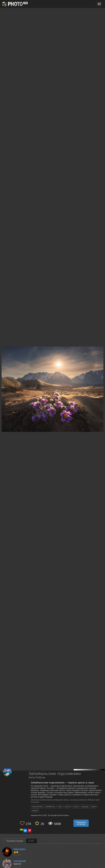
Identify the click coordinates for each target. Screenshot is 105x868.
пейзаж (35, 811)
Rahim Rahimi (19, 849)
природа (85, 807)
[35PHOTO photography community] (15, 4)
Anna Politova (37, 778)
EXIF (31, 841)
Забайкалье (50, 807)
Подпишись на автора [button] (81, 823)
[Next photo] (102, 378)
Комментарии (15, 841)
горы (60, 807)
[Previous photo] (3, 378)
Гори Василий (20, 861)
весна (67, 807)
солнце (76, 807)
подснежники (37, 807)
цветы (94, 807)
